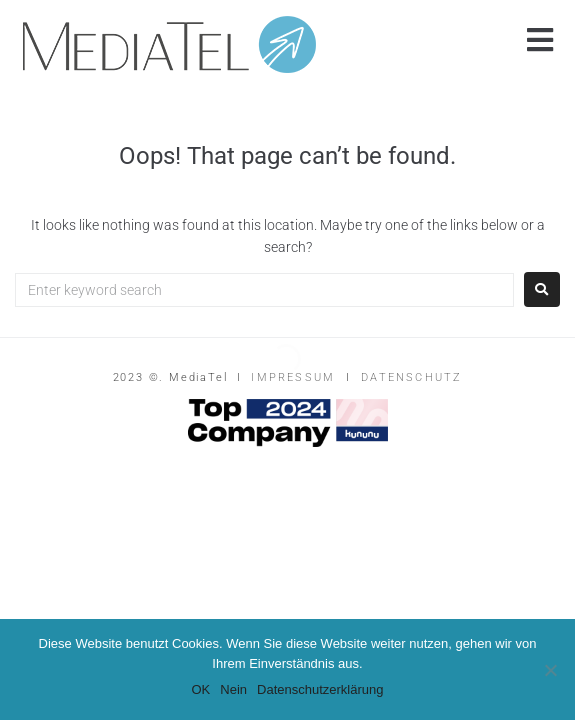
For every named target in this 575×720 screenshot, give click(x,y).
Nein (233, 689)
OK (200, 689)
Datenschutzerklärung (320, 689)
